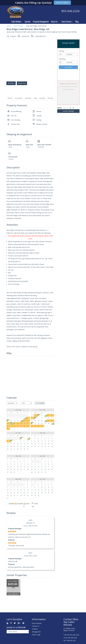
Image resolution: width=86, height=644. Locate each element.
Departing (62, 59)
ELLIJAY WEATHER (53, 624)
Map (35, 98)
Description (19, 98)
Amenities (28, 98)
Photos (10, 98)
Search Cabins (62, 3)
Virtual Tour (22, 83)
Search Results (18, 26)
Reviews (50, 98)
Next (43, 403)
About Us (55, 22)
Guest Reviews (37, 623)
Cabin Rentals (17, 22)
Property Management (41, 22)
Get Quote (68, 67)
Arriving (61, 51)
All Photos (11, 83)
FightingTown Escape (16, 594)
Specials (28, 22)
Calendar (42, 98)
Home (9, 26)
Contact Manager (68, 111)
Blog (77, 22)
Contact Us (36, 626)
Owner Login (36, 635)
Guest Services (67, 22)
